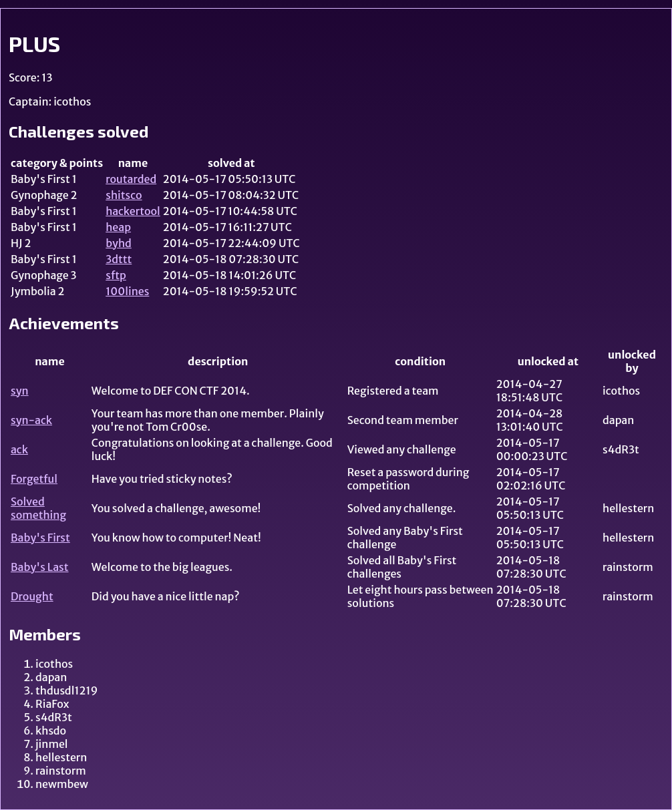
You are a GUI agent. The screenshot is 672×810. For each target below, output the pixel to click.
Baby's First (40, 538)
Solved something (38, 508)
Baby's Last (40, 567)
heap (118, 227)
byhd (119, 243)
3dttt (119, 259)
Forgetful (34, 479)
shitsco (124, 195)
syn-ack (31, 420)
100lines (127, 291)
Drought (32, 596)
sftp (116, 275)
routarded (131, 179)
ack (19, 449)
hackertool (133, 211)
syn (20, 391)
